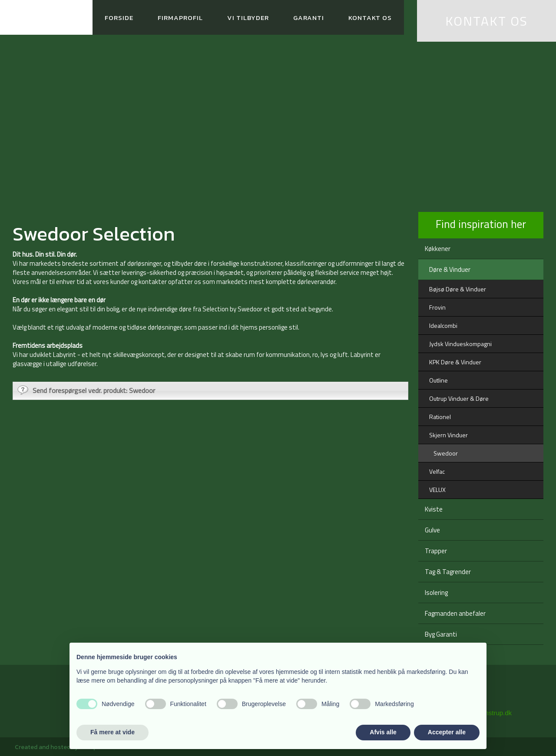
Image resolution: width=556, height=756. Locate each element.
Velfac (437, 471)
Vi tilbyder (248, 18)
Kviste (434, 509)
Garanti (309, 18)
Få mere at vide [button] (113, 732)
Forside (119, 18)
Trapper (436, 551)
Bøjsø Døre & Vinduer (458, 289)
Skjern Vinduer (448, 435)
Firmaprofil (180, 18)
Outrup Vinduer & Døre (459, 398)
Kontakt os (370, 18)
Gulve (432, 530)
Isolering (436, 593)
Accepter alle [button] (447, 732)
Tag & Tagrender (448, 572)
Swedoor (446, 453)
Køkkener (438, 249)
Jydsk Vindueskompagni (460, 344)
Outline (439, 380)
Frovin (437, 307)
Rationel (440, 417)
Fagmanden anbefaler (455, 613)
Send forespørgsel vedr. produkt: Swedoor (86, 390)
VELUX (437, 490)
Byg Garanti (441, 634)
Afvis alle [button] (383, 732)
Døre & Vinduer (450, 269)
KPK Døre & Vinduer (455, 362)
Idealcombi (443, 325)
